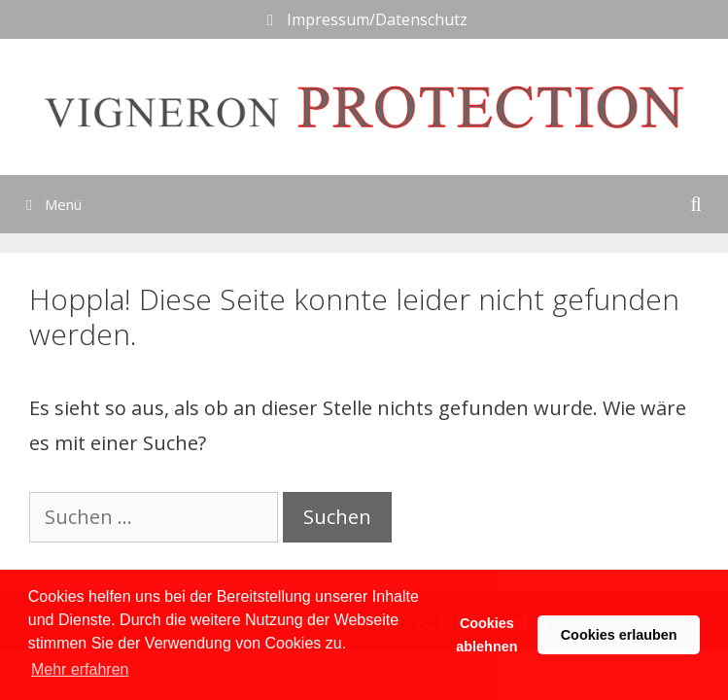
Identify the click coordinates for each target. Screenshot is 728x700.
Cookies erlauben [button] (619, 635)
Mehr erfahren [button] (80, 669)
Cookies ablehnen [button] (486, 635)
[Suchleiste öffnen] (696, 204)
